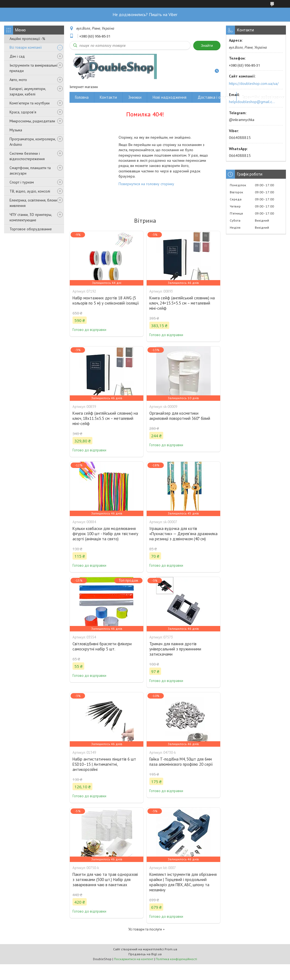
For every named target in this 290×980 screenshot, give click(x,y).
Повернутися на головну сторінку (146, 184)
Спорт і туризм (22, 182)
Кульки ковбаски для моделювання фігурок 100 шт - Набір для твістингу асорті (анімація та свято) (105, 534)
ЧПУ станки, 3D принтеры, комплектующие (31, 217)
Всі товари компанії (26, 47)
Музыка (16, 130)
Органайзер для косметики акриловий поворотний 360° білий (180, 416)
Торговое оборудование (31, 229)
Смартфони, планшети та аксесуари (30, 170)
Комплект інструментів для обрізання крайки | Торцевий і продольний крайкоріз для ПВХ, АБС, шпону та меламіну (183, 882)
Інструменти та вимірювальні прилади (33, 68)
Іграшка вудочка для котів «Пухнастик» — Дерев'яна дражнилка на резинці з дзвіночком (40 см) (183, 534)
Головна (82, 97)
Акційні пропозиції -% (27, 39)
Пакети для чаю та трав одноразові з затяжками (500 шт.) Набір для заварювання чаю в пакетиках (105, 880)
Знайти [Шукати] (207, 46)
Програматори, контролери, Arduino (33, 142)
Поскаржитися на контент (134, 959)
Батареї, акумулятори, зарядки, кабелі (28, 91)
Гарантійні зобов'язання (263, 97)
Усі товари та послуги (145, 929)
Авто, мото (18, 80)
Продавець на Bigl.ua (145, 954)
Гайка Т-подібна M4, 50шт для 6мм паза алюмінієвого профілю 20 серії (181, 762)
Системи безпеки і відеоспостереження (27, 156)
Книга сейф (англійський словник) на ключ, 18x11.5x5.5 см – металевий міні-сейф (105, 418)
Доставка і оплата (214, 97)
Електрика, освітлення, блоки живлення (33, 203)
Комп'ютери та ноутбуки (30, 103)
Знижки (135, 97)
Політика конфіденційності (176, 959)
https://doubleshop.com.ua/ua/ (254, 83)
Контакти (108, 97)
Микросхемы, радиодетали (32, 121)
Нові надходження (170, 97)
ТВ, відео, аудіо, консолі (30, 191)
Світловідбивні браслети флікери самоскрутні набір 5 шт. (102, 646)
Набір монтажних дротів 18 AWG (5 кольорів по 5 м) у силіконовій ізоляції (106, 300)
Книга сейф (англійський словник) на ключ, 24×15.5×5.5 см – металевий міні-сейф (182, 303)
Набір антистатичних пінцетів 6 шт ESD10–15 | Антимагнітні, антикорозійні (104, 764)
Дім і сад (17, 56)
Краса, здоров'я (23, 112)
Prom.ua (171, 949)
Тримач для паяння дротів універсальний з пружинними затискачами (175, 649)
